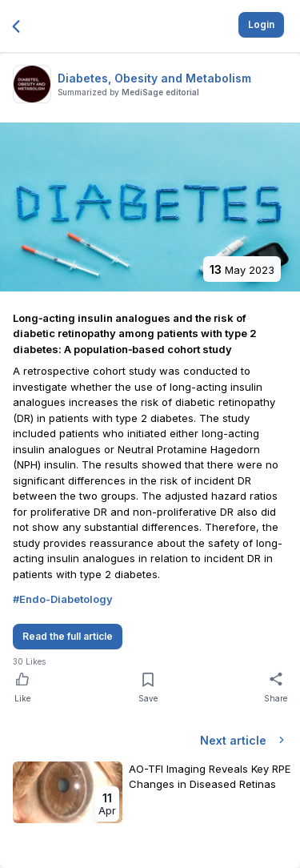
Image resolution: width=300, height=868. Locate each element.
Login (261, 24)
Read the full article (68, 636)
